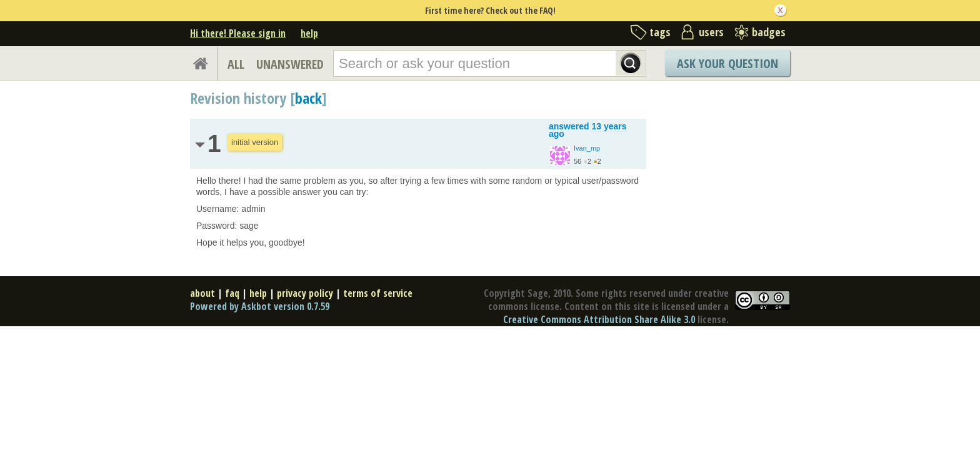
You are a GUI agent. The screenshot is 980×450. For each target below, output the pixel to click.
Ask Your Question (727, 63)
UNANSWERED (290, 64)
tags (660, 32)
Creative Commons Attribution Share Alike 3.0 (599, 319)
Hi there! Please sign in (238, 33)
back (308, 98)
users (711, 32)
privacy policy (305, 293)
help (309, 33)
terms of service (378, 293)
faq (232, 293)
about (202, 293)
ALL (236, 64)
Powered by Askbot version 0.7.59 (260, 306)
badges (769, 32)
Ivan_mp (587, 148)
